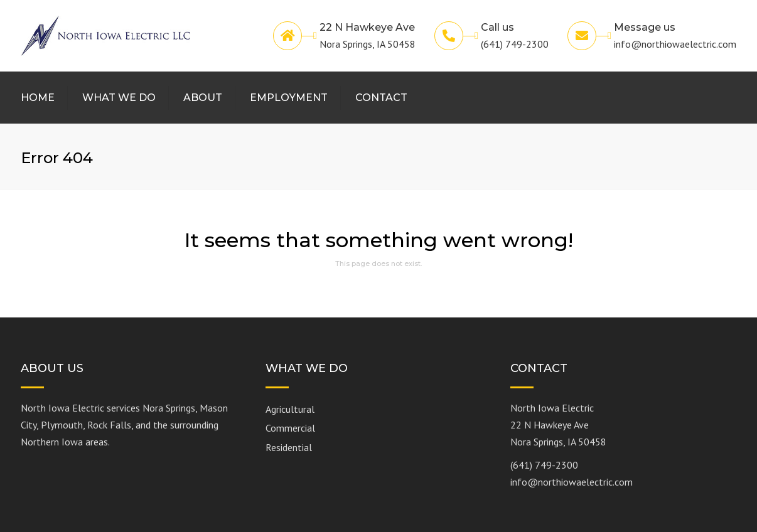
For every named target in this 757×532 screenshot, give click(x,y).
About (203, 98)
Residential (289, 447)
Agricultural (290, 409)
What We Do (119, 98)
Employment (289, 98)
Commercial (290, 428)
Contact (381, 98)
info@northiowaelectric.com (572, 482)
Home (38, 98)
